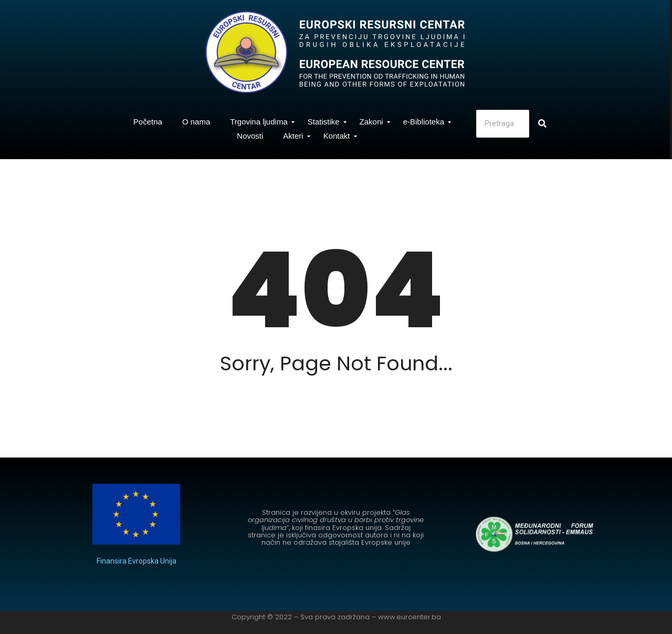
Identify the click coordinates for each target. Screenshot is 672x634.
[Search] (503, 124)
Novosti (250, 136)
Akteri (296, 136)
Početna (148, 122)
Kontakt (339, 136)
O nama (196, 122)
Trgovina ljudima (261, 122)
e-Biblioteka (426, 122)
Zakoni (374, 122)
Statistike (326, 122)
